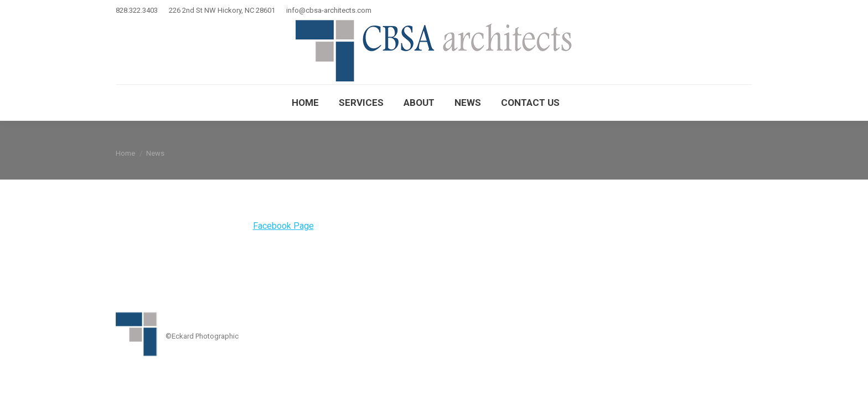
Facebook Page (283, 226)
